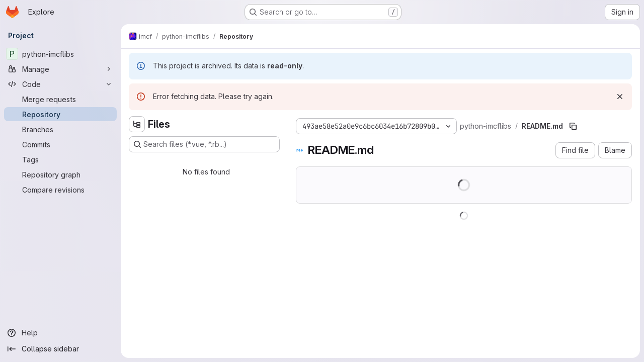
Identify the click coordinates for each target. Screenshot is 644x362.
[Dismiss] (620, 97)
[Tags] (60, 159)
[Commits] (60, 144)
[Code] (60, 84)
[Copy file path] (573, 126)
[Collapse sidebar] (60, 349)
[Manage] (60, 69)
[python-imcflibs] (60, 54)
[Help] (60, 333)
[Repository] (60, 114)
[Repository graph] (60, 174)
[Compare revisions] (60, 190)
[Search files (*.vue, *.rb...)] (204, 144)
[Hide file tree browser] (137, 124)
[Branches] (60, 129)
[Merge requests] (60, 99)
